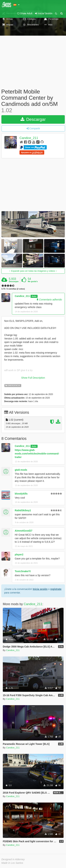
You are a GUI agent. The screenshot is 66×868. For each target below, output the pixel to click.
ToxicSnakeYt (23, 571)
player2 (19, 554)
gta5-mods (21, 470)
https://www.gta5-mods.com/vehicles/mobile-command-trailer (37, 454)
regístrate (56, 589)
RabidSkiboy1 (23, 510)
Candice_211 (29, 138)
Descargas (14, 281)
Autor (34, 296)
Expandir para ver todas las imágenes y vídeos (33, 271)
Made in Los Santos (12, 863)
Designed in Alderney (13, 859)
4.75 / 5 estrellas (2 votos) (13, 289)
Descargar (33, 119)
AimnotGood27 (24, 531)
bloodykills (21, 494)
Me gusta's (33, 281)
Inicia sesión (40, 589)
